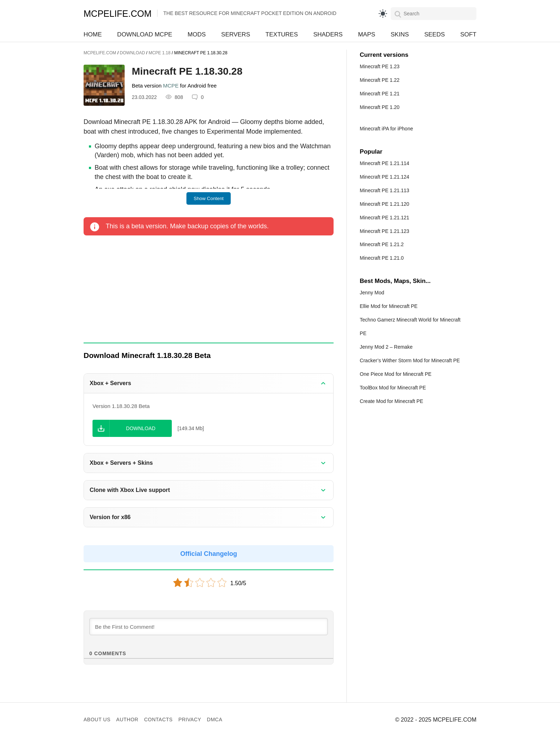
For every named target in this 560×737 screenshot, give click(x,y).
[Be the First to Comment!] (209, 627)
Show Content (209, 198)
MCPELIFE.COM (117, 14)
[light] (383, 14)
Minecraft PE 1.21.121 (384, 218)
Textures (282, 34)
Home (93, 34)
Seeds (435, 34)
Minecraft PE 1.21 (379, 94)
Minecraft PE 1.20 (379, 107)
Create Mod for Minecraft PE (391, 401)
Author (127, 719)
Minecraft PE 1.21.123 (384, 231)
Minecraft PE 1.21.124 (384, 177)
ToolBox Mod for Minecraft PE (393, 388)
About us (97, 719)
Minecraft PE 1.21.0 (382, 258)
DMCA (214, 719)
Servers (236, 34)
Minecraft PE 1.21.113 (384, 190)
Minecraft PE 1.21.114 (384, 163)
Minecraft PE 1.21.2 (382, 244)
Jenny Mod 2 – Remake (386, 347)
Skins (400, 34)
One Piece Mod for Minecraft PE (396, 374)
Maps (366, 34)
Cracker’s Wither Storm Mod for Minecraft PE (410, 360)
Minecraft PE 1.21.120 (384, 204)
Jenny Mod (372, 293)
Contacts (158, 719)
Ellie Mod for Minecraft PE (389, 306)
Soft (468, 34)
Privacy (190, 719)
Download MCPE (145, 34)
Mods (197, 34)
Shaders (328, 34)
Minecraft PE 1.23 (379, 66)
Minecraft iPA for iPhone (386, 129)
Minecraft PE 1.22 (379, 80)
